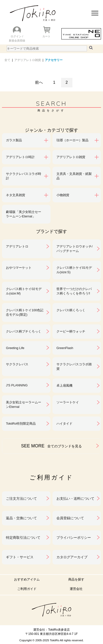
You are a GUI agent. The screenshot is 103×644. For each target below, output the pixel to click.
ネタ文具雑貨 (16, 195)
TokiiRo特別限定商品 (21, 424)
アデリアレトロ (17, 246)
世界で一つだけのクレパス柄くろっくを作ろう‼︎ (74, 291)
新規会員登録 (17, 41)
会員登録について (70, 518)
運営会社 (76, 589)
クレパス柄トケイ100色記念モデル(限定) (25, 312)
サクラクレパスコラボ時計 (24, 176)
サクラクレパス (17, 364)
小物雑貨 (63, 195)
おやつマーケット (19, 268)
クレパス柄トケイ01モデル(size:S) (74, 270)
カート (46, 36)
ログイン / (17, 36)
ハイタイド (64, 424)
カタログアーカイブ (72, 557)
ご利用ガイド (27, 589)
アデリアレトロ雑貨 (28, 60)
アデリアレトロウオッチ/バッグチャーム (75, 249)
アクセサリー (54, 60)
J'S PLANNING (17, 385)
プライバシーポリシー (74, 538)
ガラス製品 (14, 140)
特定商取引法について (23, 538)
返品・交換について (21, 518)
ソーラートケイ (68, 402)
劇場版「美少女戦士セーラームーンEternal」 (24, 214)
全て (7, 60)
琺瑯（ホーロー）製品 (72, 140)
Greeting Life (15, 348)
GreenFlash (65, 348)
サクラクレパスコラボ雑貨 (74, 366)
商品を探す (76, 579)
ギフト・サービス (20, 557)
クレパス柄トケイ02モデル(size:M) (24, 291)
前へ (39, 82)
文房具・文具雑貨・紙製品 (74, 176)
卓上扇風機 (64, 385)
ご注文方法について (21, 499)
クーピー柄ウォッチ (71, 331)
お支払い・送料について (75, 499)
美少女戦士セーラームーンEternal (24, 405)
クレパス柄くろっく (71, 310)
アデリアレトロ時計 (20, 157)
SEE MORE (52, 446)
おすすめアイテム (27, 579)
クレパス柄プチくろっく (24, 331)
